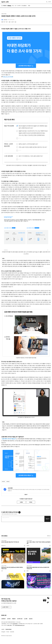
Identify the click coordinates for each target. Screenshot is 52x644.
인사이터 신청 (20, 619)
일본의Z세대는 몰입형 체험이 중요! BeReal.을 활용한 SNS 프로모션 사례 (38, 568)
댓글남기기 (48, 519)
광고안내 (31, 619)
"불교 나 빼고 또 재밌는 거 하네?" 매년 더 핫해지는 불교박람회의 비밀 (39, 543)
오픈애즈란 (3, 619)
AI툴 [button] (29, 6)
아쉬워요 (31, 502)
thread (8, 632)
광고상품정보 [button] (24, 6)
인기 (16, 6)
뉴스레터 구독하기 (6, 607)
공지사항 (9, 619)
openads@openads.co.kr (20, 625)
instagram (3, 632)
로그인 (50, 2)
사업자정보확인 (15, 624)
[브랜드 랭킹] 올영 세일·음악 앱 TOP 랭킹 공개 (10, 542)
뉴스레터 (26, 619)
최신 (13, 6)
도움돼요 (21, 502)
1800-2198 (9, 625)
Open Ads (5, 2)
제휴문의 (14, 619)
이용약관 (3, 629)
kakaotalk (12, 632)
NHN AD (4, 615)
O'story (9, 6)
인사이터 (19, 6)
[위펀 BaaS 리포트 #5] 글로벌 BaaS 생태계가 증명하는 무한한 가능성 (12, 568)
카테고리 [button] (4, 6)
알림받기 (26, 495)
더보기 (49, 536)
